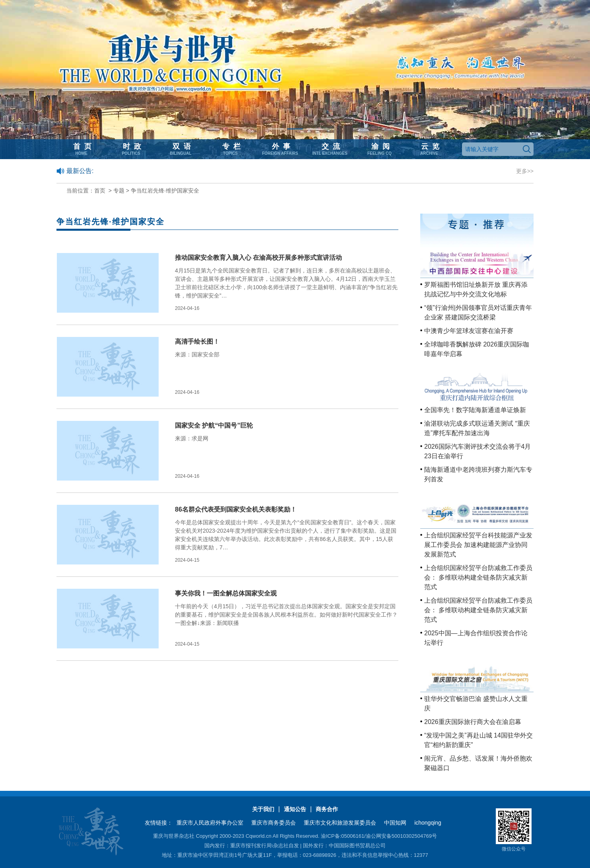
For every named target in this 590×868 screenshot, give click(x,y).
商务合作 (327, 809)
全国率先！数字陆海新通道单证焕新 (475, 410)
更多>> (525, 171)
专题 (119, 191)
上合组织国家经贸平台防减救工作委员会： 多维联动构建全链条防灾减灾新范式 (478, 577)
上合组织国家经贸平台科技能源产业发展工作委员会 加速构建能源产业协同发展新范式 (478, 545)
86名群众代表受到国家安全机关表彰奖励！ (236, 509)
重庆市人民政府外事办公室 (210, 823)
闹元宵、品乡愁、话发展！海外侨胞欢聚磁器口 (478, 763)
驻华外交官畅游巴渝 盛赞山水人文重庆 (476, 704)
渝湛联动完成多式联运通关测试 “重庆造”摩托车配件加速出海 (477, 428)
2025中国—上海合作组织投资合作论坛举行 (476, 638)
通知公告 (295, 809)
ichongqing (428, 823)
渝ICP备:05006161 (343, 836)
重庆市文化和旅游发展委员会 (340, 823)
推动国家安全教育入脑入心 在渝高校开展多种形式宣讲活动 (258, 258)
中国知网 (395, 823)
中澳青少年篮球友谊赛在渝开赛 (469, 331)
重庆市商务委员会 (274, 823)
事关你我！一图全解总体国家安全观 (226, 593)
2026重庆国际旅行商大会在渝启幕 (473, 722)
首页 (100, 191)
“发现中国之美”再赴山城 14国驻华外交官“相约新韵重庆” (478, 740)
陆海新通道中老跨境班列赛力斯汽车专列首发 (478, 474)
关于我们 (263, 809)
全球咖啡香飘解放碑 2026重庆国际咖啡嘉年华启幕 (477, 349)
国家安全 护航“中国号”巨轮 (214, 425)
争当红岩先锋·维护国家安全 (165, 191)
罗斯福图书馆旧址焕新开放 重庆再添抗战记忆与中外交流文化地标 (476, 289)
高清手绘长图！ (197, 342)
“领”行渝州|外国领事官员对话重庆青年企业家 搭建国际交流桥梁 (478, 312)
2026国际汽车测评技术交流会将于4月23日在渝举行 (478, 451)
